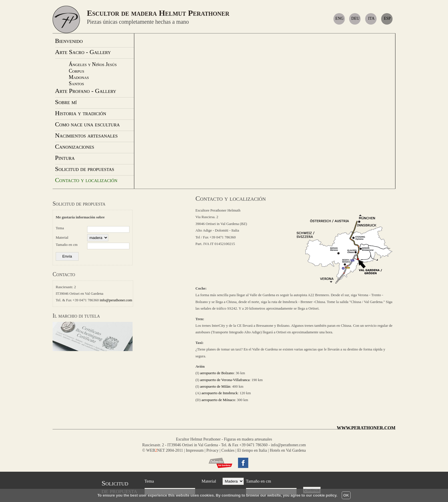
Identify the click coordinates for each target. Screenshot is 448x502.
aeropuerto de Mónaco (218, 400)
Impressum (195, 450)
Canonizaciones (75, 147)
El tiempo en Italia (252, 450)
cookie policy (325, 495)
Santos (76, 83)
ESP (387, 18)
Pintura (65, 158)
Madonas (79, 77)
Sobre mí (66, 102)
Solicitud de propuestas (85, 169)
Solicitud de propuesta (79, 204)
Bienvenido (69, 41)
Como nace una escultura (87, 124)
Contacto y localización (86, 180)
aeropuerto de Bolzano (217, 373)
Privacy (212, 450)
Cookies (228, 450)
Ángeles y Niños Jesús (93, 64)
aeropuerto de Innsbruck (219, 393)
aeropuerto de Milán (215, 386)
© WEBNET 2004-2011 (163, 450)
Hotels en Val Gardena (288, 450)
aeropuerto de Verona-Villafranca (225, 380)
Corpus (77, 71)
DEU (356, 18)
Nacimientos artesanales (86, 135)
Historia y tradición (81, 113)
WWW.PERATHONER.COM (366, 428)
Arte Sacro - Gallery (83, 52)
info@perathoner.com (116, 300)
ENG (340, 18)
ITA (371, 18)
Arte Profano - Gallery (86, 91)
